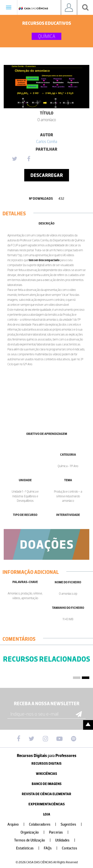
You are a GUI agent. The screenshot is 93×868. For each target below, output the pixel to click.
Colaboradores (45, 825)
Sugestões (73, 825)
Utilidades (67, 840)
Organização (35, 832)
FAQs (53, 848)
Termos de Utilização (34, 840)
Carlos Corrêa (47, 141)
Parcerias (61, 832)
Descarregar (47, 175)
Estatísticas (30, 848)
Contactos (70, 848)
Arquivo (18, 825)
